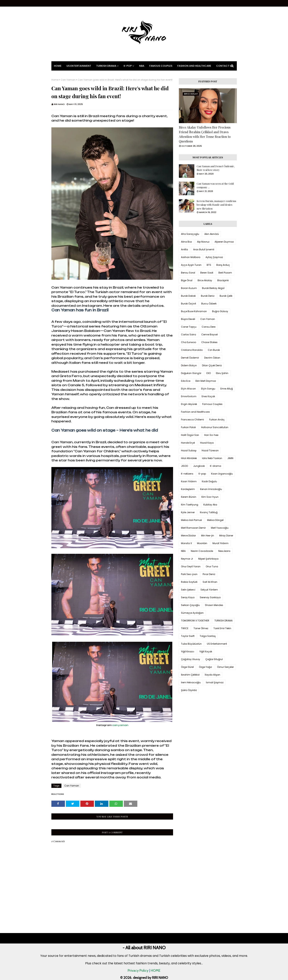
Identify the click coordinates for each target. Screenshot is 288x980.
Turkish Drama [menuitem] (106, 66)
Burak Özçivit (189, 304)
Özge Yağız (205, 667)
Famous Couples (212, 404)
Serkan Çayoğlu (190, 605)
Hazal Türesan (210, 450)
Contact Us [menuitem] (225, 66)
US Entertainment (217, 644)
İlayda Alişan (212, 675)
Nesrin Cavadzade (202, 551)
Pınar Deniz (209, 574)
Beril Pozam (225, 273)
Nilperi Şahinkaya (208, 559)
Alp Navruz (203, 242)
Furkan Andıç (217, 420)
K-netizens (187, 474)
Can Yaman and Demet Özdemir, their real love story (216, 168)
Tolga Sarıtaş (208, 636)
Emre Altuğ (227, 389)
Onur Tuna (212, 566)
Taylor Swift (188, 636)
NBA (183, 551)
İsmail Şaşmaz (215, 682)
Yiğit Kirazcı (188, 651)
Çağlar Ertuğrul (214, 659)
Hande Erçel (188, 443)
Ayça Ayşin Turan (191, 265)
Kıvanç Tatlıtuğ (209, 512)
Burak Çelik (226, 296)
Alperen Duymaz (224, 242)
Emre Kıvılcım (189, 396)
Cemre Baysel (209, 334)
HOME (155, 971)
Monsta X (186, 543)
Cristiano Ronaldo (192, 350)
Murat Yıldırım (220, 543)
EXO (209, 373)
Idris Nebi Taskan (212, 458)
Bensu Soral (188, 273)
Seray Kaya (188, 597)
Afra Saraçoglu (190, 234)
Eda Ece (186, 381)
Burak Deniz (208, 296)
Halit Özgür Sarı (190, 435)
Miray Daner (226, 536)
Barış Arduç (223, 265)
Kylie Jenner (188, 512)
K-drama (216, 466)
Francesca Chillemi (192, 420)
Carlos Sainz (189, 334)
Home (55, 80)
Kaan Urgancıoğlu (222, 474)
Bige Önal (187, 280)
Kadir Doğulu (209, 481)
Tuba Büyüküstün (191, 644)
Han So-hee (211, 435)
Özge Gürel (187, 667)
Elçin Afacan (188, 389)
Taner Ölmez (201, 628)
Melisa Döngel (215, 520)
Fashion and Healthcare (195, 412)
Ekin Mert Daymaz (206, 381)
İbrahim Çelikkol (190, 675)
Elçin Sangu (208, 389)
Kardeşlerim (188, 489)
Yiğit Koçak (206, 651)
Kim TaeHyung (190, 505)
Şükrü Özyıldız (189, 690)
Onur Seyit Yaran (191, 566)
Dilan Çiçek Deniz (212, 365)
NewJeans (224, 551)
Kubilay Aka (210, 505)
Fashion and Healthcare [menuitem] (194, 66)
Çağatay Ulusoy (191, 659)
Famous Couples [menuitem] (161, 66)
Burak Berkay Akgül (213, 288)
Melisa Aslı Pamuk (191, 520)
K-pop (202, 474)
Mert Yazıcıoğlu (220, 528)
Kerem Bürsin (189, 497)
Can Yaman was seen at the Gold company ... (215, 185)
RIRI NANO (59, 104)
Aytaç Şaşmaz (214, 257)
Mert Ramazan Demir (193, 528)
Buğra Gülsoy (220, 311)
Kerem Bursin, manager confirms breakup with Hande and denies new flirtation (216, 205)
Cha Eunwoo (189, 342)
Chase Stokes (209, 342)
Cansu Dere (209, 327)
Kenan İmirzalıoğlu (211, 489)
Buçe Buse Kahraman (194, 311)
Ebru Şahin (222, 373)
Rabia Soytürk (189, 582)
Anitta (184, 249)
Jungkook (199, 466)
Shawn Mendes (214, 605)
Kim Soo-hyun (210, 497)
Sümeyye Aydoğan (192, 613)
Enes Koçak (208, 396)
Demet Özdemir (190, 358)
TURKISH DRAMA (223, 621)
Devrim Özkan (212, 358)
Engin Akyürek (189, 404)
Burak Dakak (188, 296)
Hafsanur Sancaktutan (215, 427)
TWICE (185, 628)
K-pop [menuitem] (128, 66)
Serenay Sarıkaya (210, 597)
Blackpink (223, 280)
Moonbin (202, 543)
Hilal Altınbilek (189, 458)
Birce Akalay (205, 280)
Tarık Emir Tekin (222, 628)
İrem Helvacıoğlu (191, 682)
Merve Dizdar (188, 536)
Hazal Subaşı (189, 450)
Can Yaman (68, 80)
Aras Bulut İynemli (204, 249)
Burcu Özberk (209, 304)
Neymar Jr (187, 559)
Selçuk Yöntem (209, 590)
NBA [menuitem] (142, 66)
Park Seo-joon (189, 574)
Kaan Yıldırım (189, 481)
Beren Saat (207, 273)
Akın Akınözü (212, 234)
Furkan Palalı (188, 427)
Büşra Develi (188, 319)
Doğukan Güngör (191, 373)
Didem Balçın (189, 365)
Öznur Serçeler (225, 667)
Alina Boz (186, 242)
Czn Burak (214, 350)
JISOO (184, 466)
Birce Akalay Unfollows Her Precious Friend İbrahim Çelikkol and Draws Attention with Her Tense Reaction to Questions (205, 134)
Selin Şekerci (188, 590)
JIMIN (230, 458)
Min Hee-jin (208, 536)
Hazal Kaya (207, 443)
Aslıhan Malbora (191, 257)
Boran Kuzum (189, 288)
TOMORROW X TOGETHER (195, 621)
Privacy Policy (138, 971)
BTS (209, 265)
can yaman (120, 725)
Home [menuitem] (58, 66)
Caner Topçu (189, 327)
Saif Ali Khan (210, 582)
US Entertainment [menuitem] (79, 66)
